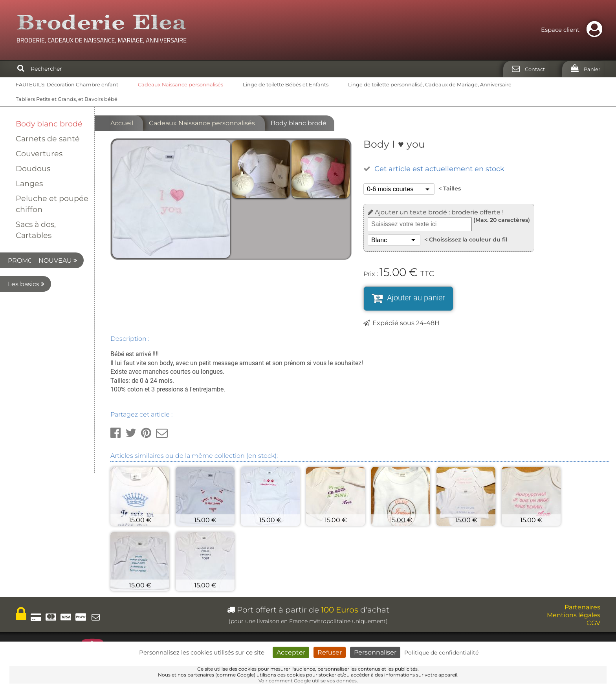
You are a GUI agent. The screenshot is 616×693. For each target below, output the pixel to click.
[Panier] (583, 69)
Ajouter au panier (416, 298)
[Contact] (526, 69)
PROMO (49, 261)
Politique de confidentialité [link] (441, 653)
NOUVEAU (45, 284)
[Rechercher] (21, 69)
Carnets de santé (48, 139)
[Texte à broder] (420, 224)
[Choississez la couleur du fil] (394, 240)
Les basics (46, 308)
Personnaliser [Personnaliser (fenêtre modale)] (375, 652)
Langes (29, 183)
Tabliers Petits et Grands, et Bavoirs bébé (67, 99)
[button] (115, 433)
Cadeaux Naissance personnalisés (181, 85)
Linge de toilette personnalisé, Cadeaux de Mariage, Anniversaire (430, 85)
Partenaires (582, 607)
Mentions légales (574, 615)
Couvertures (39, 154)
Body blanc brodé (49, 124)
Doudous (33, 168)
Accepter (291, 652)
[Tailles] (399, 189)
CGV (593, 623)
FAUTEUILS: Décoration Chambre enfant (67, 85)
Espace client (574, 30)
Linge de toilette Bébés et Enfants (286, 85)
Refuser (330, 652)
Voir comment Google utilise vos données (308, 681)
